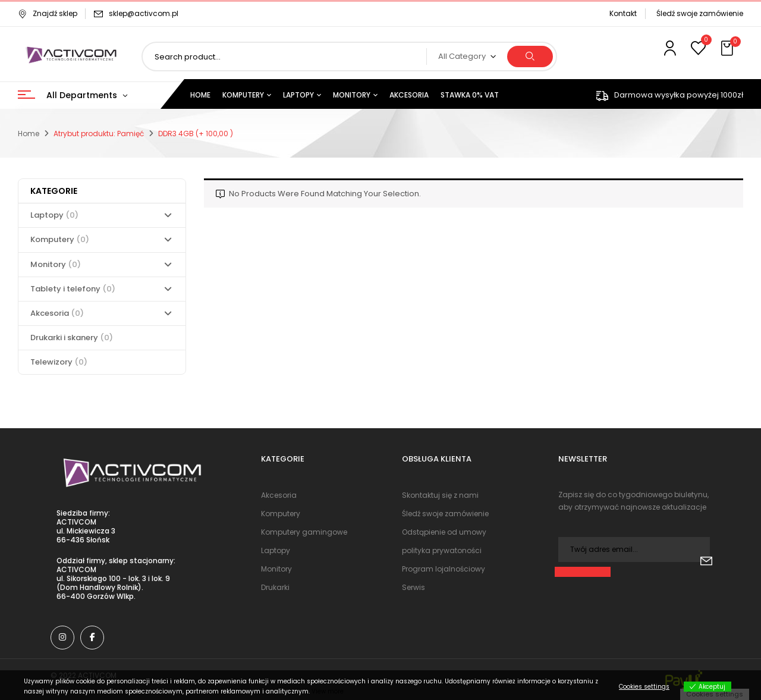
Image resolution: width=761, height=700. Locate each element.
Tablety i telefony (73, 289)
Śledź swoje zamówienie (700, 13)
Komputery (60, 239)
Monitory (56, 264)
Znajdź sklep (48, 13)
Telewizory (59, 362)
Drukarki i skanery (72, 338)
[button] (728, 49)
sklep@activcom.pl (144, 13)
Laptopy (54, 215)
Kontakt (623, 13)
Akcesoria (57, 313)
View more (328, 691)
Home (29, 134)
